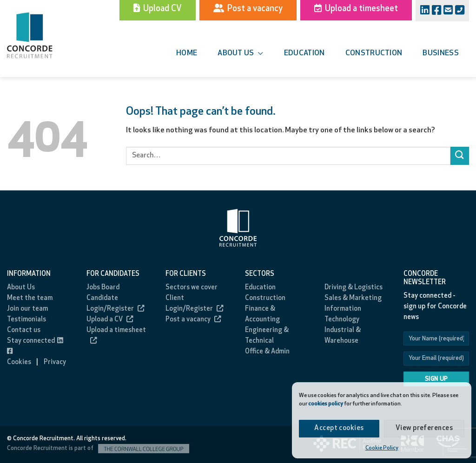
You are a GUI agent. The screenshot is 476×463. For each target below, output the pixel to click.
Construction (374, 53)
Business (441, 53)
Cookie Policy (382, 448)
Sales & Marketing (353, 298)
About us (240, 54)
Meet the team (30, 298)
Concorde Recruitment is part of (98, 448)
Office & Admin (267, 352)
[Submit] (460, 156)
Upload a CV (110, 320)
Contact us (24, 330)
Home (187, 53)
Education (304, 53)
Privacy (55, 362)
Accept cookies (339, 428)
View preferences (424, 428)
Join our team (27, 309)
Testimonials (26, 320)
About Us (21, 288)
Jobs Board (103, 288)
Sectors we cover (192, 288)
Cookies (19, 362)
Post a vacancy (193, 320)
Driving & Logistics (354, 288)
